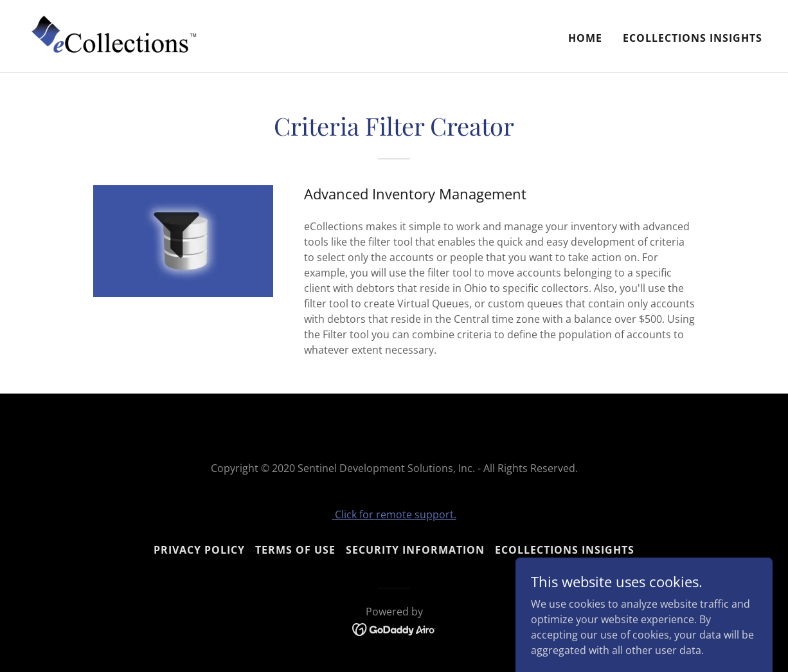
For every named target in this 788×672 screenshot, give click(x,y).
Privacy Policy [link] (199, 550)
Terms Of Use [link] (295, 550)
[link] (114, 35)
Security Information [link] (415, 550)
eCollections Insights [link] (693, 38)
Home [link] (585, 38)
